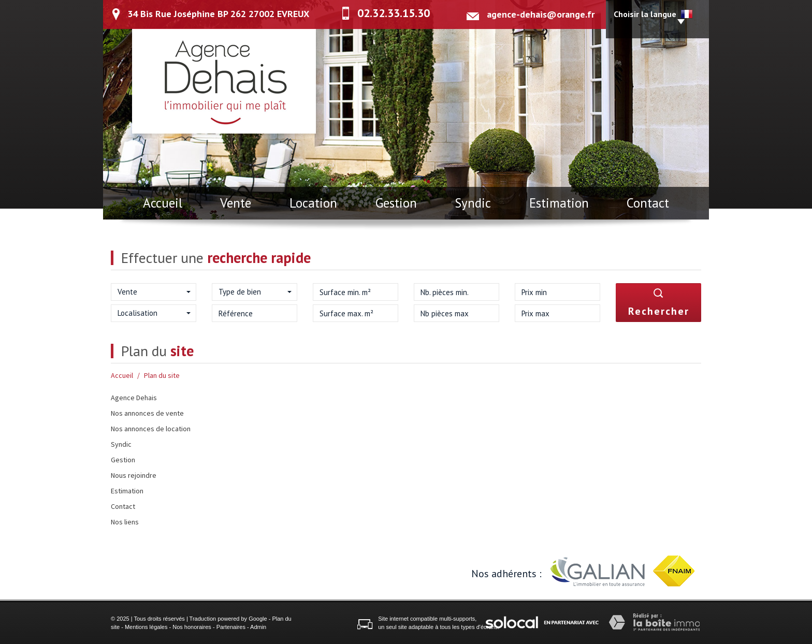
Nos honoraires (192, 627)
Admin (258, 627)
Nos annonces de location (151, 429)
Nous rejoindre (134, 475)
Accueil (163, 203)
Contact (648, 203)
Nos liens (125, 522)
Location (313, 203)
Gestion (396, 203)
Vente (236, 203)
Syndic (473, 203)
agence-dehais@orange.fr (541, 14)
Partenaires (231, 627)
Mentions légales (146, 627)
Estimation (559, 203)
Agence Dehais (134, 398)
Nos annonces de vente (147, 413)
